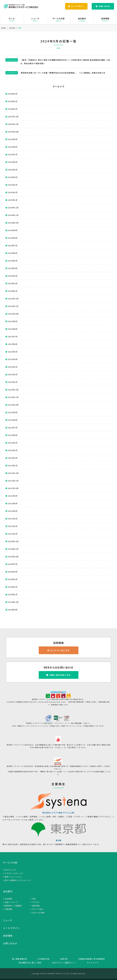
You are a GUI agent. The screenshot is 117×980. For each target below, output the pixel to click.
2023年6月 (13, 344)
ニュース (35, 19)
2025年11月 (13, 124)
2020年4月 (13, 572)
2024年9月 (13, 230)
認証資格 (36, 906)
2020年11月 (13, 549)
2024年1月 (13, 291)
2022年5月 (13, 443)
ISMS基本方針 (44, 959)
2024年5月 (13, 261)
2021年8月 (13, 503)
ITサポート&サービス (14, 873)
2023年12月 (13, 299)
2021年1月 (13, 534)
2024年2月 (13, 283)
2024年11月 (13, 215)
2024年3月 (13, 276)
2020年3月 (13, 579)
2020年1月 (13, 594)
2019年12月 (13, 602)
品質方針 (64, 959)
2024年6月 (13, 253)
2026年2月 (13, 101)
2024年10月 (13, 223)
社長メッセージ (11, 902)
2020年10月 (13, 557)
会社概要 (8, 899)
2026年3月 (13, 94)
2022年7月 (13, 428)
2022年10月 (13, 405)
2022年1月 (13, 465)
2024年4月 (13, 268)
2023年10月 (13, 314)
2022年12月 (13, 390)
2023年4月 (13, 359)
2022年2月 (13, 458)
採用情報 (105, 19)
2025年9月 (13, 139)
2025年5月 (13, 170)
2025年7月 (13, 154)
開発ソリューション (13, 877)
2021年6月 (13, 511)
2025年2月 (13, 192)
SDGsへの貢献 (38, 913)
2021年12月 (13, 473)
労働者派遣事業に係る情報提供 (92, 959)
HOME (4, 28)
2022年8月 (13, 420)
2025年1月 (13, 200)
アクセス (36, 902)
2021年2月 (13, 526)
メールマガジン (78, 6)
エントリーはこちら (60, 650)
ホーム (12, 19)
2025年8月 (13, 147)
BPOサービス (10, 870)
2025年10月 (13, 132)
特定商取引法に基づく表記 (30, 963)
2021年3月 (13, 519)
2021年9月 (13, 496)
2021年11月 (13, 481)
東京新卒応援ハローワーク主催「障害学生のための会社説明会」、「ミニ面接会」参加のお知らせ (63, 73)
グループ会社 (38, 909)
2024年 (12, 28)
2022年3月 (13, 450)
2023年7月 (13, 337)
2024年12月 (13, 208)
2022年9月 (13, 412)
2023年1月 (13, 382)
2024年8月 (13, 238)
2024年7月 (13, 245)
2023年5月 (13, 352)
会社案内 (82, 19)
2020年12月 (13, 541)
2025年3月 (13, 185)
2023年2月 (13, 374)
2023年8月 (13, 329)
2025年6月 (13, 162)
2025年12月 (13, 117)
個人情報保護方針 (20, 959)
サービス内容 (59, 19)
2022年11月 (13, 397)
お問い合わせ (104, 6)
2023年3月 (13, 367)
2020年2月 (13, 587)
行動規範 (8, 909)
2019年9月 (13, 610)
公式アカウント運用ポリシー (64, 963)
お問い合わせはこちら (60, 675)
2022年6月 (13, 435)
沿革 (34, 899)
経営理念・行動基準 (13, 906)
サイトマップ (93, 963)
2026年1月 (13, 109)
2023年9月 (13, 321)
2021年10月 (13, 488)
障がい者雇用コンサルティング (18, 880)
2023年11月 (13, 306)
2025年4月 (13, 177)
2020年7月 (13, 564)
